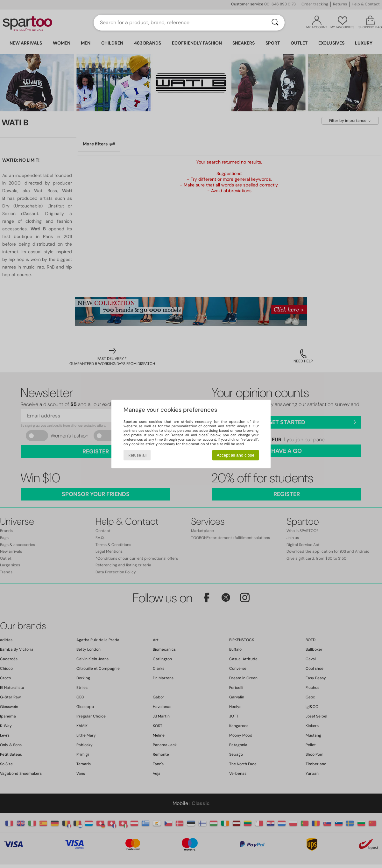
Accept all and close (236, 455)
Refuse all (137, 455)
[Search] (275, 23)
